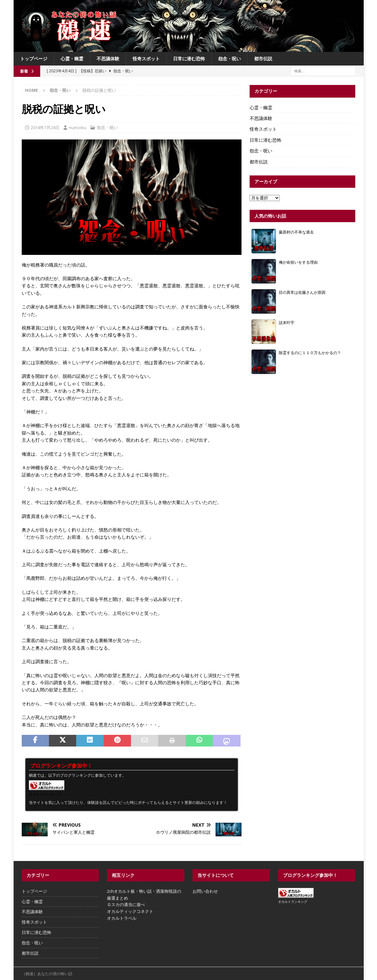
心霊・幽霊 (72, 59)
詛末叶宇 (287, 322)
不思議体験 (108, 59)
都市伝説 (263, 59)
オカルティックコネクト (130, 911)
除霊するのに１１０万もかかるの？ (310, 353)
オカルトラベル (122, 918)
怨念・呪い (230, 59)
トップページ (34, 59)
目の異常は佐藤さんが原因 (302, 292)
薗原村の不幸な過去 (296, 232)
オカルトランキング (45, 794)
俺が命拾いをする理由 (298, 262)
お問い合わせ (205, 891)
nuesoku (77, 127)
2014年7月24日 (45, 127)
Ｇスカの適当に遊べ (126, 904)
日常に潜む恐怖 (189, 59)
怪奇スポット (146, 59)
